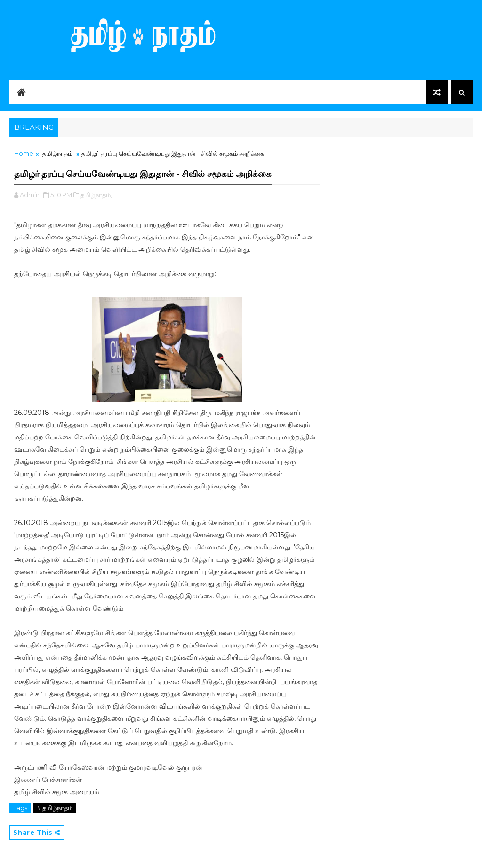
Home (24, 153)
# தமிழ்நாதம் (55, 808)
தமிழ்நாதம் (57, 153)
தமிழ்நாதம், (96, 195)
